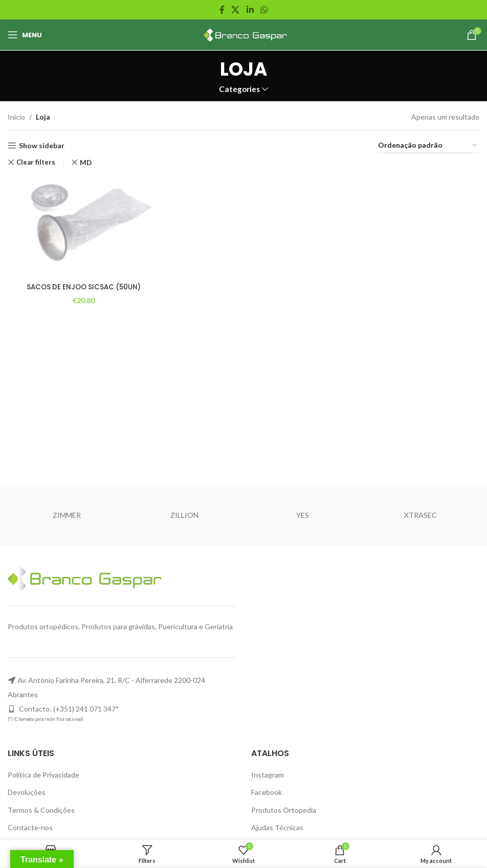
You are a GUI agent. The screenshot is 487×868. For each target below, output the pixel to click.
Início (16, 117)
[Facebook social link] (222, 10)
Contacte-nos (30, 827)
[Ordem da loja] (428, 146)
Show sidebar (42, 146)
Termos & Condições (41, 810)
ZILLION (184, 515)
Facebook (267, 792)
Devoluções (27, 792)
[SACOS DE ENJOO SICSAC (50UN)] (83, 227)
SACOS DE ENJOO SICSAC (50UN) (83, 286)
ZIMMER (67, 515)
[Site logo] (244, 34)
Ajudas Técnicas (277, 827)
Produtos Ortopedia (284, 810)
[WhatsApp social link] (264, 10)
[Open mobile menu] (25, 35)
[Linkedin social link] (250, 10)
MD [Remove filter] (86, 163)
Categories (239, 89)
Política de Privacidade (43, 775)
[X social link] (236, 10)
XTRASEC (420, 515)
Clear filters (36, 162)
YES (303, 515)
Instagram (268, 775)
